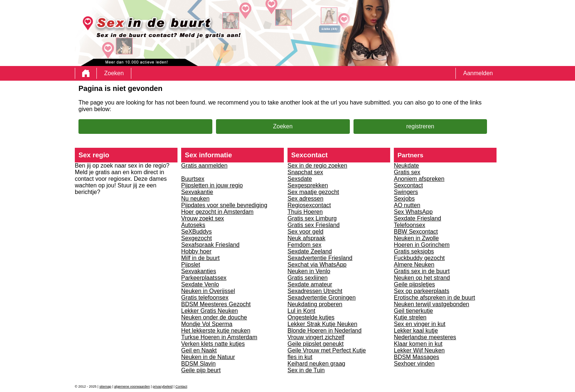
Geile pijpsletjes (414, 284)
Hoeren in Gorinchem (422, 245)
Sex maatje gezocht (313, 192)
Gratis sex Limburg (312, 218)
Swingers (406, 192)
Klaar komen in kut (418, 344)
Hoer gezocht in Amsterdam (217, 212)
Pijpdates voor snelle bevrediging (224, 205)
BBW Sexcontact (416, 232)
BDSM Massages (417, 357)
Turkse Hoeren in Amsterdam (219, 337)
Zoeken (114, 73)
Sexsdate (300, 179)
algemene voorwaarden (132, 386)
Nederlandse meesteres (425, 337)
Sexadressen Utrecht (315, 291)
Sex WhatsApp (413, 212)
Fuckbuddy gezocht (419, 258)
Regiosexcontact (309, 205)
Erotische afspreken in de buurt (434, 298)
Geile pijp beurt (201, 370)
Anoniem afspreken (419, 179)
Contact (181, 386)
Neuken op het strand (422, 278)
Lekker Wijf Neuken (419, 350)
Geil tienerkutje (413, 311)
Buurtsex (193, 179)
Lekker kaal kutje (416, 331)
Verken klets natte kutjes (213, 344)
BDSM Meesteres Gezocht (216, 304)
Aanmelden (478, 73)
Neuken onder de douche (214, 317)
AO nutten (407, 205)
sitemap (105, 386)
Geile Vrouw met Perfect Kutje (327, 350)
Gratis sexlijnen (307, 278)
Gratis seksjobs (414, 251)
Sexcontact (408, 185)
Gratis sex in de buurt (422, 271)
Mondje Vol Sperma (207, 324)
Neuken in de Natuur (208, 357)
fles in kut (300, 357)
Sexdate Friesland (417, 218)
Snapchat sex (305, 172)
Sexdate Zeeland (310, 251)
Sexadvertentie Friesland (320, 258)
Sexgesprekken (308, 185)
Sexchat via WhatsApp (317, 265)
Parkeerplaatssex (204, 278)
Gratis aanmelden (204, 166)
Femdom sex (304, 245)
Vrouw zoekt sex (203, 218)
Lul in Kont (301, 311)
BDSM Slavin (198, 364)
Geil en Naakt (199, 350)
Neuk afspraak (306, 238)
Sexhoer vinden (414, 364)
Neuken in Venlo (309, 271)
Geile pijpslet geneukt (316, 344)
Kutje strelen (410, 317)
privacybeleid (162, 386)
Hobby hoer (196, 251)
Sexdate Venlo (200, 284)
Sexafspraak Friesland (210, 245)
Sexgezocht (197, 238)
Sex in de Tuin (306, 370)
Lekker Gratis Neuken (210, 311)
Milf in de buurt (200, 258)
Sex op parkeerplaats (422, 291)
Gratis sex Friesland (314, 225)
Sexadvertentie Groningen (322, 298)
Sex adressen (305, 199)
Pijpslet (191, 265)
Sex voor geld (305, 232)
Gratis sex (407, 172)
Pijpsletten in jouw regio (212, 185)
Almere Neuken (414, 265)
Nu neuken (195, 199)
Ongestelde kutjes (311, 317)
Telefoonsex (409, 225)
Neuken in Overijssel (208, 291)
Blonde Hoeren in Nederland (325, 331)
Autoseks (193, 225)
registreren (420, 126)
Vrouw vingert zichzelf (316, 337)
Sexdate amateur (310, 284)
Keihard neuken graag (316, 364)
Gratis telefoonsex (205, 298)
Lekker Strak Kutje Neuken (322, 324)
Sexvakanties (199, 271)
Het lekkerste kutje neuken (216, 331)
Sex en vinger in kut (420, 324)
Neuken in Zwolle (416, 238)
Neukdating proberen (315, 304)
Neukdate (406, 166)
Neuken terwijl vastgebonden (431, 304)
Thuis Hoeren (305, 212)
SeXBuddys (197, 232)
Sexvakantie (197, 192)
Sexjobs (404, 199)
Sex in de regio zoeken (317, 166)
